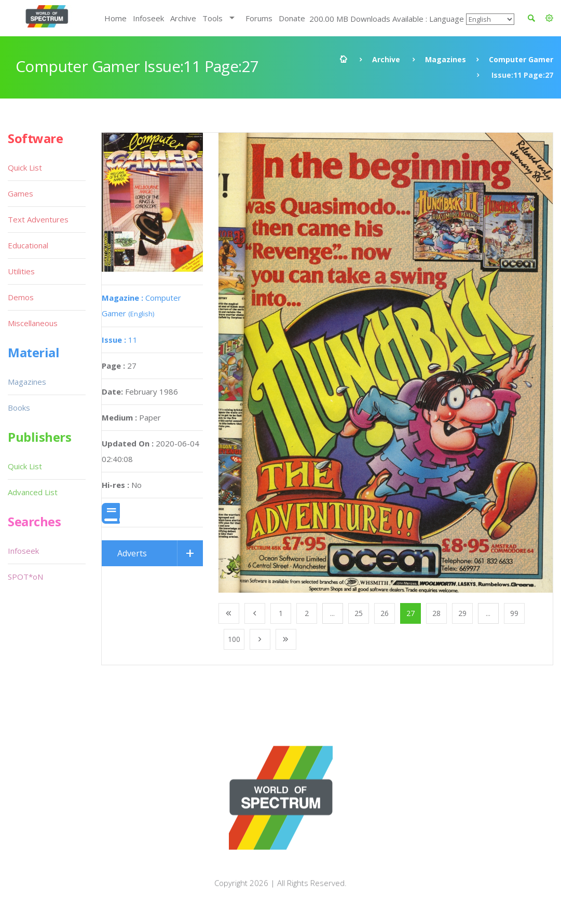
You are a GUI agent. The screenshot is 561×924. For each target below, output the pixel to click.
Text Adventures (38, 219)
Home (115, 18)
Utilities (21, 271)
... (332, 613)
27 (411, 613)
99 (514, 613)
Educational (28, 245)
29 (462, 613)
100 (234, 639)
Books (19, 408)
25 (359, 613)
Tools (213, 18)
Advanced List (33, 492)
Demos (21, 297)
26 (385, 613)
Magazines (446, 59)
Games (20, 193)
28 (436, 613)
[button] (549, 18)
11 (120, 340)
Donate (292, 18)
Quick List (25, 167)
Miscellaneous (33, 323)
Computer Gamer (521, 59)
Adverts (132, 553)
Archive (183, 18)
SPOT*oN (25, 577)
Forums (259, 18)
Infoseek (148, 18)
